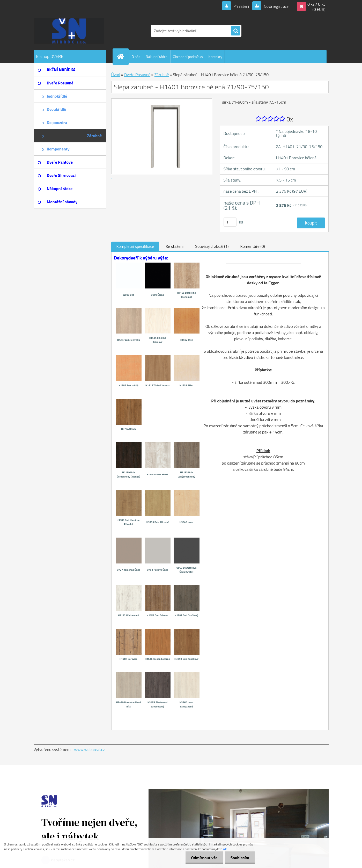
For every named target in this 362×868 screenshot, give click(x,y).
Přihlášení (238, 6)
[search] (235, 31)
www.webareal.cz (89, 749)
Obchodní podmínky (188, 57)
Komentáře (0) (253, 246)
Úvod (116, 75)
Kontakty (215, 57)
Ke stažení (175, 246)
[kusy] (230, 222)
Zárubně (162, 75)
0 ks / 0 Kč (316, 4)
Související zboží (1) (212, 246)
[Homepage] (123, 56)
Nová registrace (275, 6)
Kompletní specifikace (135, 246)
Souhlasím (239, 858)
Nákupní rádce (157, 57)
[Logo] (69, 31)
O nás (136, 57)
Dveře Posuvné (137, 75)
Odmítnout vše (201, 858)
